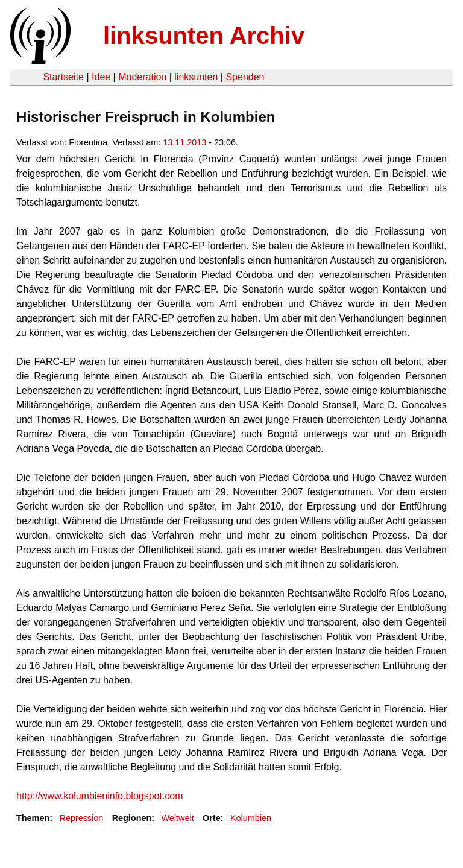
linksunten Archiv (204, 36)
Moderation (142, 77)
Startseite (63, 77)
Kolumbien (251, 818)
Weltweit (178, 818)
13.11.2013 (184, 142)
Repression (81, 818)
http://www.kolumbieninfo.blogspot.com (100, 796)
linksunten (196, 77)
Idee (101, 77)
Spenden (245, 77)
